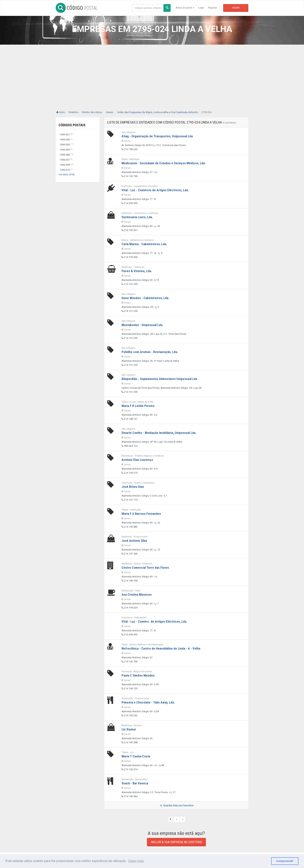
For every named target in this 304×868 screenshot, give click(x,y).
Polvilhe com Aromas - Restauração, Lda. (150, 352)
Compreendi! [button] (285, 861)
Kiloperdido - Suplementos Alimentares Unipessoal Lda (159, 379)
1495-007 (66, 160)
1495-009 (67, 165)
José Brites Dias (133, 487)
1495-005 (66, 150)
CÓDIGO (76, 8)
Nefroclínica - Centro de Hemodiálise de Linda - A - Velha (161, 648)
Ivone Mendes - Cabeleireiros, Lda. (145, 298)
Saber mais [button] (136, 861)
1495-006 (67, 155)
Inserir (236, 8)
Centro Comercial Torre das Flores (145, 568)
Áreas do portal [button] (185, 8)
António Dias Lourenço (137, 460)
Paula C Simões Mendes (138, 675)
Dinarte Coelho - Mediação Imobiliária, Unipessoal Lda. (159, 433)
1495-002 (66, 140)
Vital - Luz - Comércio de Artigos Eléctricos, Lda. (155, 190)
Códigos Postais (72, 125)
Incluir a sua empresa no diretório (176, 842)
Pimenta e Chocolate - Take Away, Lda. (148, 702)
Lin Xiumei (129, 729)
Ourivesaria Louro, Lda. (137, 217)
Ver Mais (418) (67, 174)
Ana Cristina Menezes (137, 595)
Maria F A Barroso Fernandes (141, 514)
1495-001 (67, 135)
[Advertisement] (152, 74)
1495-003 (67, 145)
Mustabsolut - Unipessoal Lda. (142, 325)
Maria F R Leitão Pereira (138, 406)
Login (201, 8)
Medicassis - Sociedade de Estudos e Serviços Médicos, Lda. (164, 163)
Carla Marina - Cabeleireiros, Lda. (144, 244)
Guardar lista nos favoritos (176, 805)
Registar (213, 8)
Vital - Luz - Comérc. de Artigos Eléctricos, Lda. (154, 621)
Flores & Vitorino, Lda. (137, 271)
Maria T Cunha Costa (136, 756)
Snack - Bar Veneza (135, 783)
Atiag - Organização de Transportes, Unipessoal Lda (157, 136)
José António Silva (134, 541)
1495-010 (66, 170)
